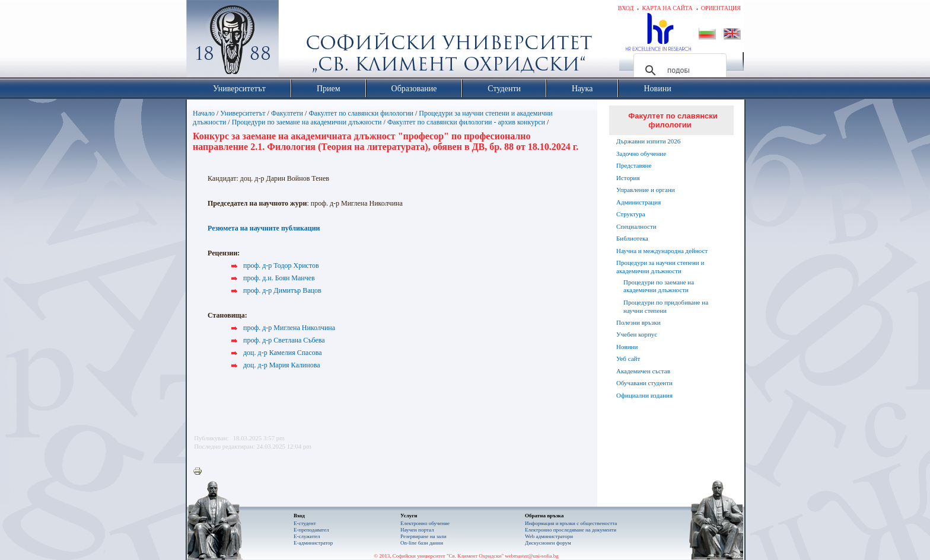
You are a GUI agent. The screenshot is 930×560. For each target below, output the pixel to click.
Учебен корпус (637, 334)
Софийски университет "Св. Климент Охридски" (300, 41)
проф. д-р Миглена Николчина (289, 328)
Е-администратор (313, 543)
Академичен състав (643, 371)
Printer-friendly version (200, 472)
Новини (627, 347)
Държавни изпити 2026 (648, 141)
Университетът (243, 113)
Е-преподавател (311, 530)
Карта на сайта (667, 8)
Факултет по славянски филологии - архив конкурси (466, 122)
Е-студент (305, 523)
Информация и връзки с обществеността (571, 523)
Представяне (634, 165)
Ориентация (721, 8)
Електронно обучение (425, 523)
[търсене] (678, 71)
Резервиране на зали (423, 536)
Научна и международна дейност (662, 251)
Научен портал (417, 530)
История (628, 178)
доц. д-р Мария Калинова (282, 365)
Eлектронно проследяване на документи (571, 530)
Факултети (287, 113)
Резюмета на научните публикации (264, 228)
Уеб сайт (628, 359)
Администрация (638, 202)
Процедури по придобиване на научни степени (666, 306)
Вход (626, 8)
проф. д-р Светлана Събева (284, 340)
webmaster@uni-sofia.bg (532, 556)
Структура (631, 214)
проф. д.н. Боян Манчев (279, 278)
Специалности (636, 226)
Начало (204, 113)
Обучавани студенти (644, 383)
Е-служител (307, 536)
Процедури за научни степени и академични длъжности (660, 267)
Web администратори (549, 536)
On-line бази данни (422, 543)
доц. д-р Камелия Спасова (283, 353)
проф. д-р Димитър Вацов (282, 290)
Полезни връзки (638, 322)
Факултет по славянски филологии (361, 113)
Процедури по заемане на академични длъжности (307, 122)
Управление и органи (646, 190)
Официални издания (644, 395)
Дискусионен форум (548, 543)
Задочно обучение (641, 153)
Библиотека (632, 238)
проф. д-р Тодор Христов (281, 265)
